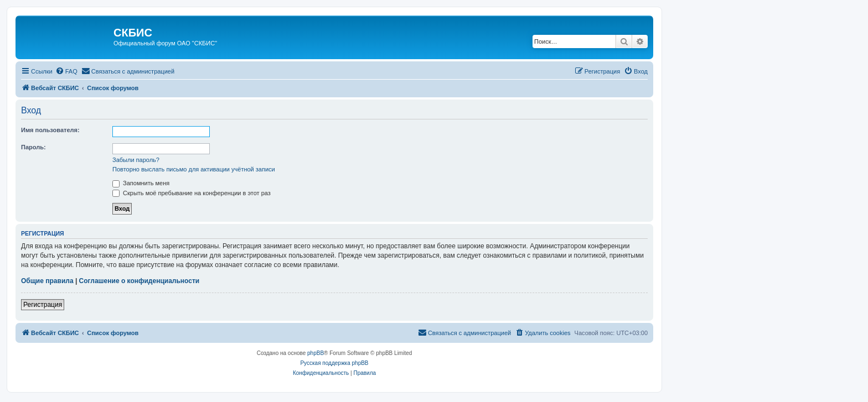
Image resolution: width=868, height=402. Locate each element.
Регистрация (43, 305)
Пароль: (33, 147)
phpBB (316, 353)
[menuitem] (66, 71)
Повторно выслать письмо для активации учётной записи (194, 169)
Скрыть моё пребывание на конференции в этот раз (192, 193)
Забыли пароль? (136, 160)
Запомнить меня (141, 183)
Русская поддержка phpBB (334, 363)
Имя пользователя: (50, 130)
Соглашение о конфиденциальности (139, 281)
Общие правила (47, 281)
